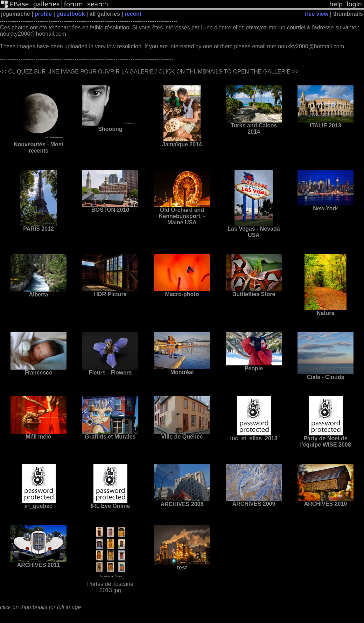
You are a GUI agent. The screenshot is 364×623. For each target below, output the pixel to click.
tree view (316, 14)
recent (133, 14)
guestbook (71, 14)
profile (43, 14)
